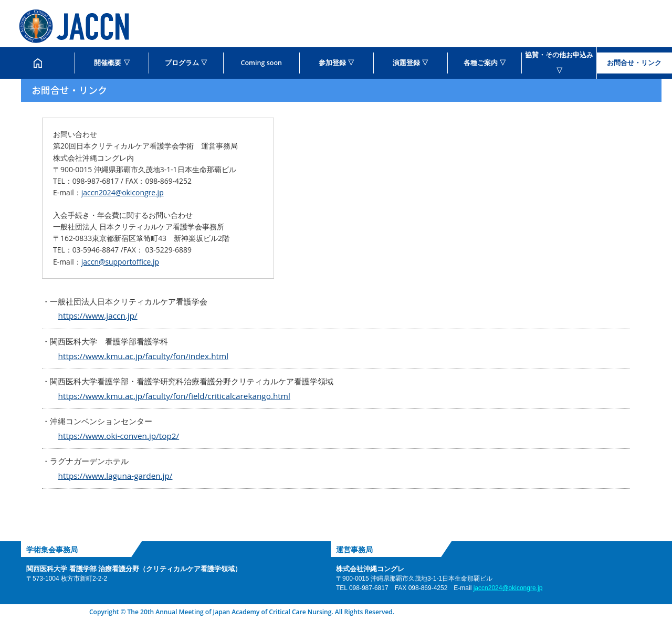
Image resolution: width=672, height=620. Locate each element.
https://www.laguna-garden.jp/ (115, 476)
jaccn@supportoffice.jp (120, 262)
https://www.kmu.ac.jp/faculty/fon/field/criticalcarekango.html (174, 396)
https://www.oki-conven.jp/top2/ (119, 436)
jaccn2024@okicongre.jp (123, 192)
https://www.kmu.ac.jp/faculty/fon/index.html (143, 356)
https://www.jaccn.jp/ (98, 316)
